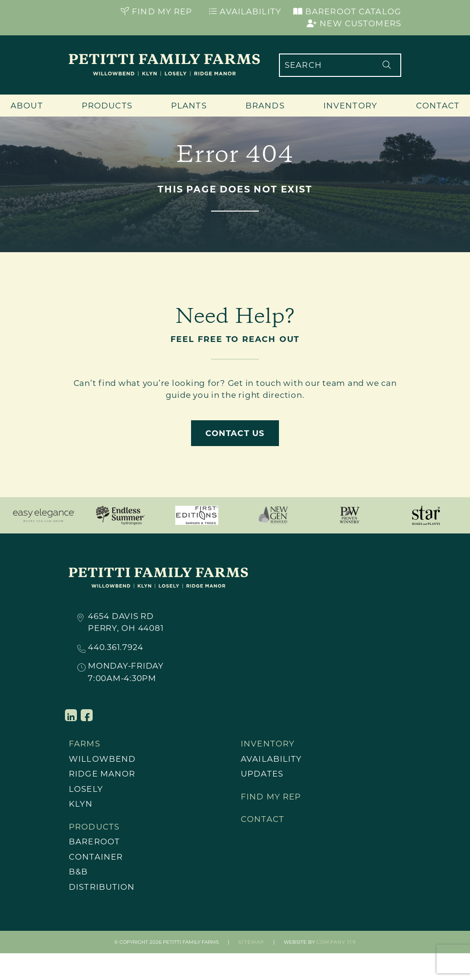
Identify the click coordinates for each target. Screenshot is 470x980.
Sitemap (251, 943)
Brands (265, 106)
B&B (78, 872)
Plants (189, 106)
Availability (245, 11)
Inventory (350, 106)
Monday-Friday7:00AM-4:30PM (126, 672)
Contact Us (235, 433)
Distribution (102, 887)
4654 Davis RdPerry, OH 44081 (126, 622)
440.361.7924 (116, 648)
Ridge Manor (102, 774)
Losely (86, 789)
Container (96, 857)
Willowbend (102, 759)
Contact (438, 106)
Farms (85, 744)
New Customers (354, 23)
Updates (262, 774)
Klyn (81, 804)
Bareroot (94, 842)
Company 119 (336, 943)
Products (107, 106)
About (27, 106)
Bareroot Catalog (347, 11)
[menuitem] (124, 759)
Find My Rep (157, 11)
